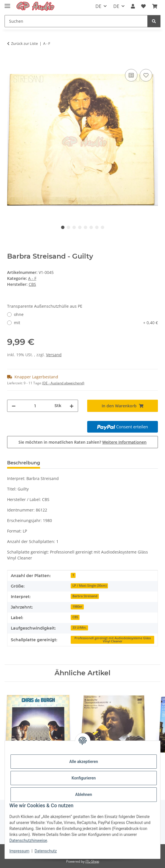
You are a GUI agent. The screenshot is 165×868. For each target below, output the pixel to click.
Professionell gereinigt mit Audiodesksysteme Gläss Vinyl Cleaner (113, 640)
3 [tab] (74, 227)
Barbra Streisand (85, 596)
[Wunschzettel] (143, 6)
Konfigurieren (84, 778)
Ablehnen (84, 794)
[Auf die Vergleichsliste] (131, 75)
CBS (75, 617)
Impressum (19, 851)
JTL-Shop (92, 861)
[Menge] (35, 406)
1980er (77, 607)
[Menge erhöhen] (72, 406)
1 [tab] (63, 227)
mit (86, 323)
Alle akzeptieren (84, 762)
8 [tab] (103, 227)
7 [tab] (97, 227)
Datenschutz (46, 851)
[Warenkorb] (155, 6)
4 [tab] (80, 227)
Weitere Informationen (124, 442)
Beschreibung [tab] (24, 463)
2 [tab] (68, 227)
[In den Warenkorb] (12, 61)
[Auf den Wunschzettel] (146, 75)
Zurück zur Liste (24, 43)
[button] (133, 6)
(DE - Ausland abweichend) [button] (63, 383)
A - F (32, 278)
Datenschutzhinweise (28, 840)
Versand (54, 355)
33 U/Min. (80, 628)
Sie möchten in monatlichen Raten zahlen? (82, 442)
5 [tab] (85, 227)
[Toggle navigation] (7, 4)
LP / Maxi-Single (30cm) (89, 586)
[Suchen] (76, 21)
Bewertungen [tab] (65, 463)
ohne (19, 314)
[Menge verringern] (14, 406)
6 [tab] (91, 227)
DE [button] (98, 6)
